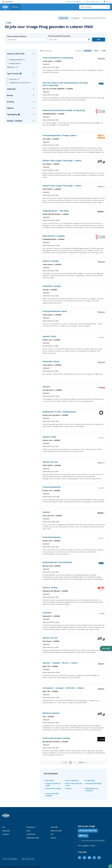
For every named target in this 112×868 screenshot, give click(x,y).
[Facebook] (80, 858)
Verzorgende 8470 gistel (94, 783)
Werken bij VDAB (56, 831)
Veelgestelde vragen (33, 838)
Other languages (35, 867)
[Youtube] (89, 858)
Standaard (88, 51)
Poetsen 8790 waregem (53, 788)
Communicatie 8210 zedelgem (52, 795)
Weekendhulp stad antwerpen (92, 789)
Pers (52, 834)
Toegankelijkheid (13, 867)
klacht (93, 846)
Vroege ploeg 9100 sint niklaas (53, 784)
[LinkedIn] (84, 858)
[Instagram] (94, 858)
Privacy (21, 867)
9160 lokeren (50, 780)
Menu (17, 7)
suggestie (86, 846)
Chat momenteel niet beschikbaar (93, 841)
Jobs (8, 23)
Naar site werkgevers (74, 2)
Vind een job (63, 18)
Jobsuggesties (75, 18)
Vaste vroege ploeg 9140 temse (74, 784)
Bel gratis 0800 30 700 (89, 831)
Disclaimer (4, 867)
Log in (108, 2)
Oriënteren (6, 834)
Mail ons (84, 836)
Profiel (104, 51)
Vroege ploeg (90, 780)
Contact (53, 838)
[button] (106, 648)
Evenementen (31, 827)
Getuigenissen (31, 834)
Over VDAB (54, 827)
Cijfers (28, 831)
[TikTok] (99, 858)
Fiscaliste (69, 788)
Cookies (27, 867)
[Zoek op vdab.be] (95, 7)
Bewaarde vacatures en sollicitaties (94, 18)
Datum (96, 51)
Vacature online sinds (21, 54)
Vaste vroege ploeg (72, 780)
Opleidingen (6, 831)
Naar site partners (92, 2)
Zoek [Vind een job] (99, 39)
